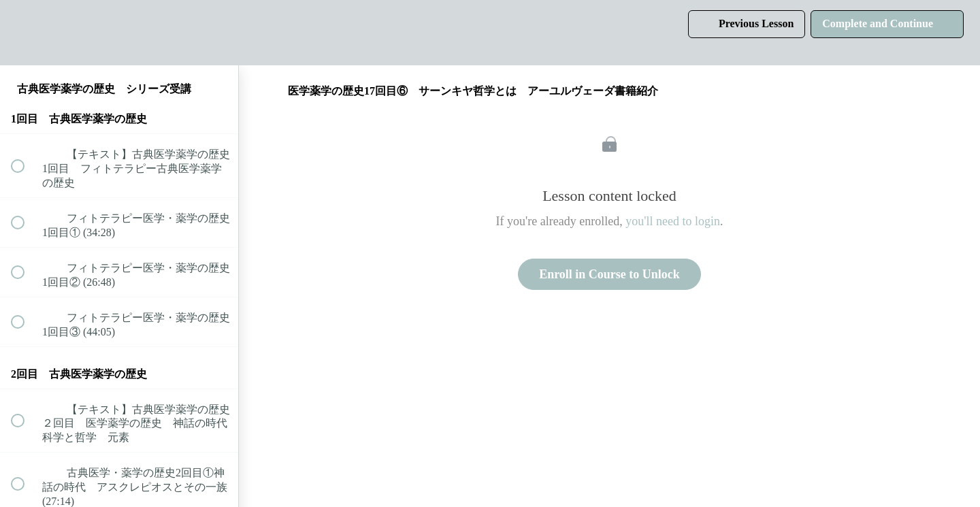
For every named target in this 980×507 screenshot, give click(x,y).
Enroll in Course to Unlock (609, 274)
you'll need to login (673, 221)
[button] (25, 32)
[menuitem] (119, 32)
